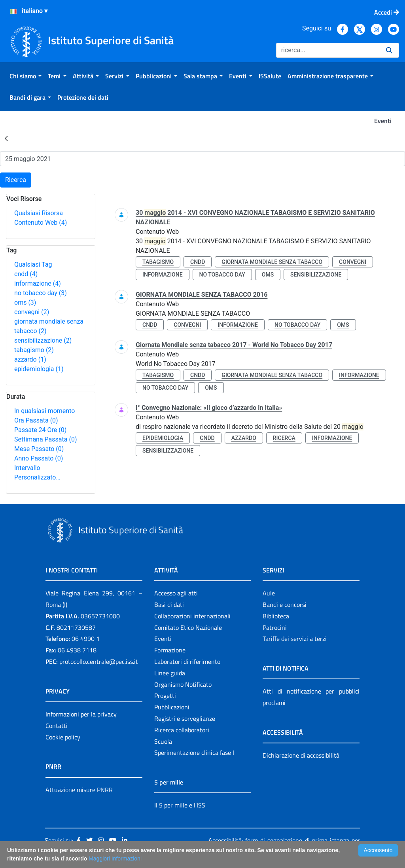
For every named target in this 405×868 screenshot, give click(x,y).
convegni (32, 312)
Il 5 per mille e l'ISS (180, 805)
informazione (38, 283)
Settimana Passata (45, 439)
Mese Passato (39, 449)
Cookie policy (63, 737)
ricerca (284, 438)
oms (25, 302)
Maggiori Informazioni (115, 859)
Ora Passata (36, 420)
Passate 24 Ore (40, 430)
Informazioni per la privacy (81, 714)
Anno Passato (39, 458)
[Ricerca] (328, 50)
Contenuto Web (41, 223)
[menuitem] (26, 76)
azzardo (30, 359)
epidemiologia (39, 369)
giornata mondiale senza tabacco (272, 262)
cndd (26, 274)
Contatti (57, 726)
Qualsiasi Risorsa (39, 213)
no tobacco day (41, 293)
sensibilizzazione (43, 340)
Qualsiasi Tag (33, 264)
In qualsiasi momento (44, 411)
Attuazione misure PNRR (79, 790)
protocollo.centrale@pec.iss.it (99, 661)
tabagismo (34, 350)
